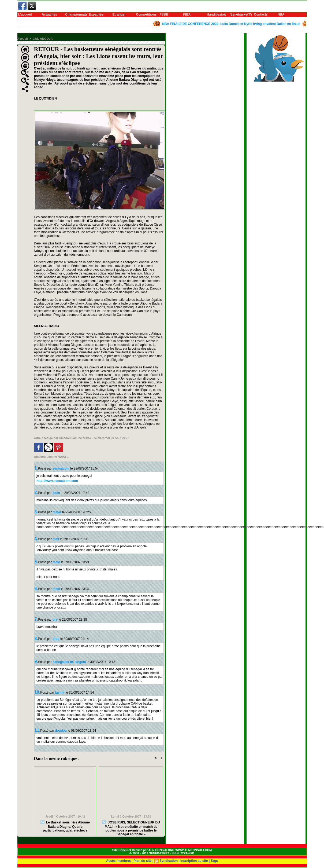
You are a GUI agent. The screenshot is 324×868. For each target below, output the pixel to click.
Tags (214, 861)
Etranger (119, 14)
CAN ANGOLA (43, 39)
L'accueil (25, 14)
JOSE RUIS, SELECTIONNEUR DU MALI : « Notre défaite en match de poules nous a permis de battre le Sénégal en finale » (131, 827)
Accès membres (118, 861)
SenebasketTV (241, 14)
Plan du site (142, 861)
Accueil (23, 39)
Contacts (261, 14)
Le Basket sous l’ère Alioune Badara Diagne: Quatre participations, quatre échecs (65, 826)
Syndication (169, 861)
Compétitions (146, 14)
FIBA (187, 14)
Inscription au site (194, 861)
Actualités (49, 14)
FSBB (164, 14)
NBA (281, 14)
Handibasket (216, 14)
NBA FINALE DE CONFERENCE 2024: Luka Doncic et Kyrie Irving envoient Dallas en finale (234, 24)
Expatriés (96, 14)
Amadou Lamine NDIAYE (76, 438)
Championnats (77, 14)
